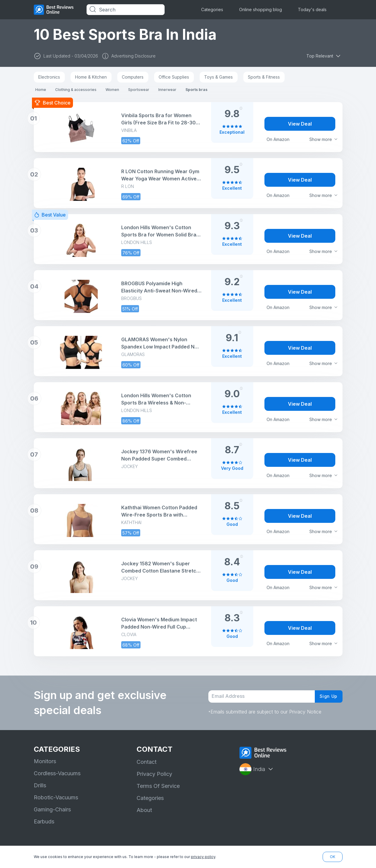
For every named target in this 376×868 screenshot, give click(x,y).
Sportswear (139, 90)
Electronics (49, 77)
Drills (40, 785)
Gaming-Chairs (52, 809)
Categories (212, 9)
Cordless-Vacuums (57, 773)
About (144, 810)
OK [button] (333, 857)
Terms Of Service (158, 786)
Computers (133, 77)
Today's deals (312, 9)
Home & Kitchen (91, 77)
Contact (147, 762)
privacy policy (203, 857)
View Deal (300, 124)
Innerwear (167, 90)
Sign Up (327, 696)
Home (41, 90)
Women (112, 90)
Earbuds (44, 821)
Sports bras (196, 90)
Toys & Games (218, 77)
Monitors (45, 761)
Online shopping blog (261, 9)
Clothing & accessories (76, 90)
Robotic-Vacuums (56, 797)
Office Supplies (174, 77)
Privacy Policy (154, 774)
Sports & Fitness (264, 77)
